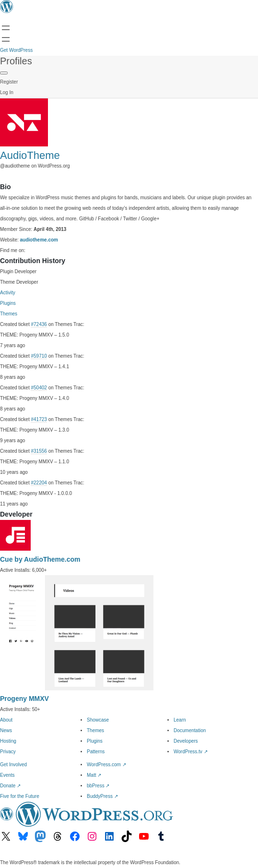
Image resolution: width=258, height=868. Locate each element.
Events (7, 775)
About (6, 720)
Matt (94, 775)
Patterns (96, 752)
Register (9, 82)
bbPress (98, 786)
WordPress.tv (191, 752)
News (6, 730)
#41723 (39, 419)
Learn (180, 720)
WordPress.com (106, 765)
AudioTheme (30, 155)
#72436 (39, 324)
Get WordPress (16, 50)
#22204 (39, 483)
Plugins (8, 303)
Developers (186, 741)
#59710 (39, 356)
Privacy (8, 752)
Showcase (98, 720)
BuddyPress (102, 796)
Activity (8, 293)
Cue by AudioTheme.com (40, 559)
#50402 (39, 388)
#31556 (39, 451)
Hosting (8, 741)
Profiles (16, 61)
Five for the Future (20, 796)
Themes (9, 314)
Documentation (190, 730)
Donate (10, 786)
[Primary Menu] (4, 73)
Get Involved (13, 765)
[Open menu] (6, 28)
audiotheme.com (39, 240)
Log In (7, 92)
